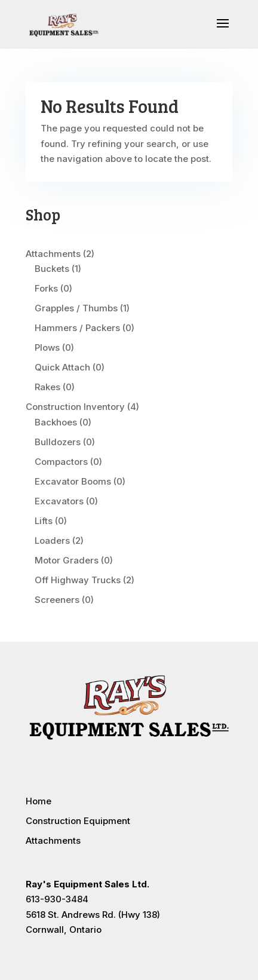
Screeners (57, 600)
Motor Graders (67, 560)
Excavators (59, 501)
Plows (47, 347)
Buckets (52, 269)
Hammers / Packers (77, 328)
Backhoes (56, 422)
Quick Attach (62, 367)
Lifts (44, 521)
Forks (46, 288)
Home (39, 801)
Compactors (61, 462)
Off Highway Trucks (78, 580)
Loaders (52, 540)
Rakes (47, 387)
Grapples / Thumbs (76, 308)
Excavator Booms (73, 481)
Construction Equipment (78, 821)
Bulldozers (58, 442)
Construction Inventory (75, 407)
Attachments (53, 254)
